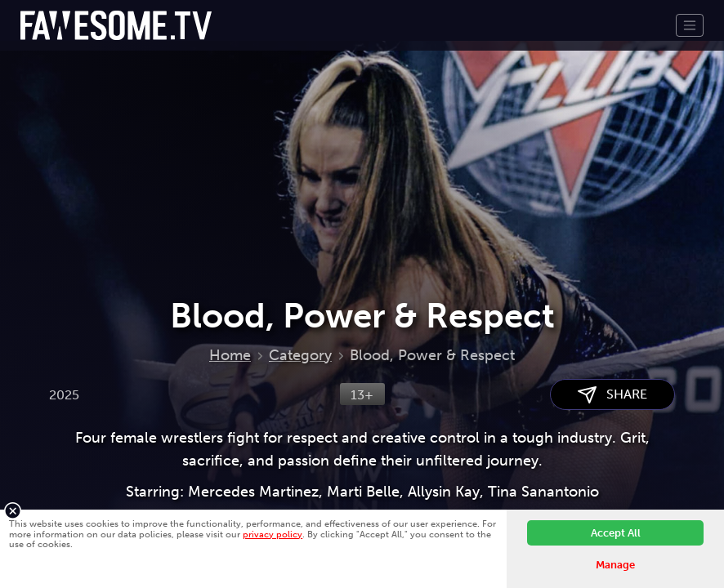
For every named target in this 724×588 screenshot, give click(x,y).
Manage (615, 565)
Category (300, 355)
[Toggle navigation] (690, 25)
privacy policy (273, 534)
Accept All (616, 533)
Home (230, 355)
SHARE (612, 395)
